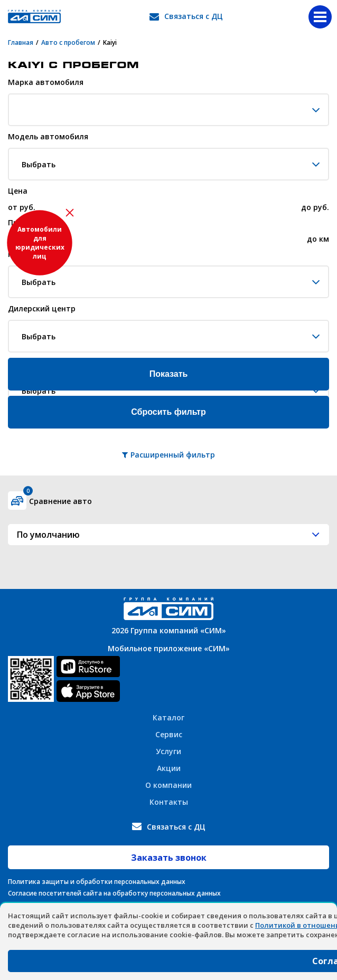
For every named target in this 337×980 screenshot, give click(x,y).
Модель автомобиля (48, 136)
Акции (169, 768)
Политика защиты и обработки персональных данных (97, 882)
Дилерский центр (42, 308)
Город (20, 254)
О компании (168, 785)
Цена (18, 191)
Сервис (169, 734)
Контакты (169, 802)
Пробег (21, 222)
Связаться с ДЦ (194, 16)
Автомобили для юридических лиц (40, 243)
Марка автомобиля (46, 82)
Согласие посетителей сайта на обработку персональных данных (114, 893)
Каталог (168, 717)
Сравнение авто (58, 499)
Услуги (168, 751)
